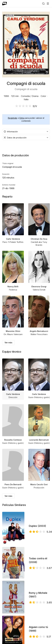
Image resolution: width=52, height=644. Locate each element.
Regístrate (13, 118)
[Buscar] (43, 4)
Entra (22, 118)
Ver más (8, 343)
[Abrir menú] (48, 4)
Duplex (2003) (37, 526)
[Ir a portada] (5, 4)
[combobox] (26, 131)
